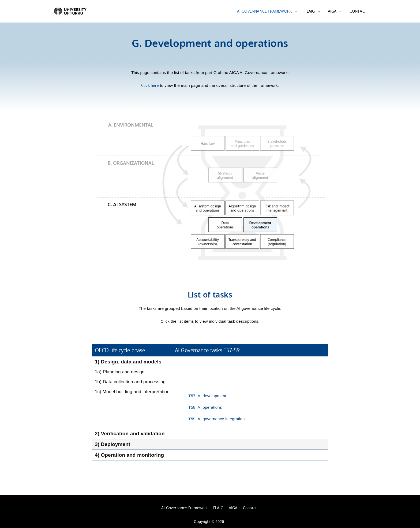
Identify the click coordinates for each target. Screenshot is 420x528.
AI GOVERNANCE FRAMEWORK (265, 11)
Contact (250, 508)
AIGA (332, 11)
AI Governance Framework (185, 508)
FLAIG (310, 11)
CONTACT (358, 11)
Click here (150, 85)
